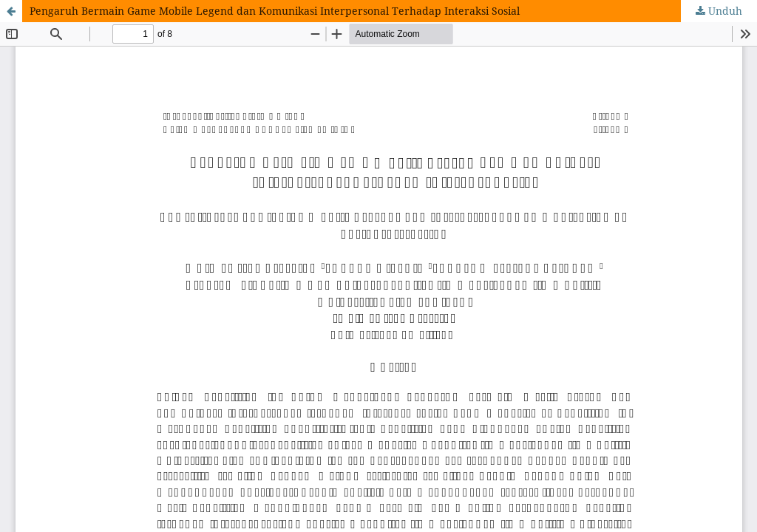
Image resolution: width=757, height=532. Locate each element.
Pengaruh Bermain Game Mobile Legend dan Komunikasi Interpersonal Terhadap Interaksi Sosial (275, 11)
